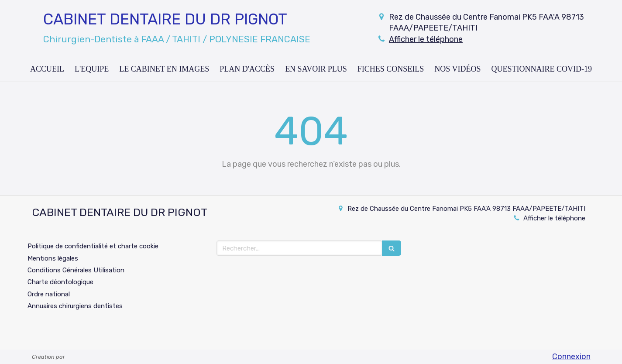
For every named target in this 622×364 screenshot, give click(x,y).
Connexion (571, 357)
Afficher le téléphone (426, 39)
